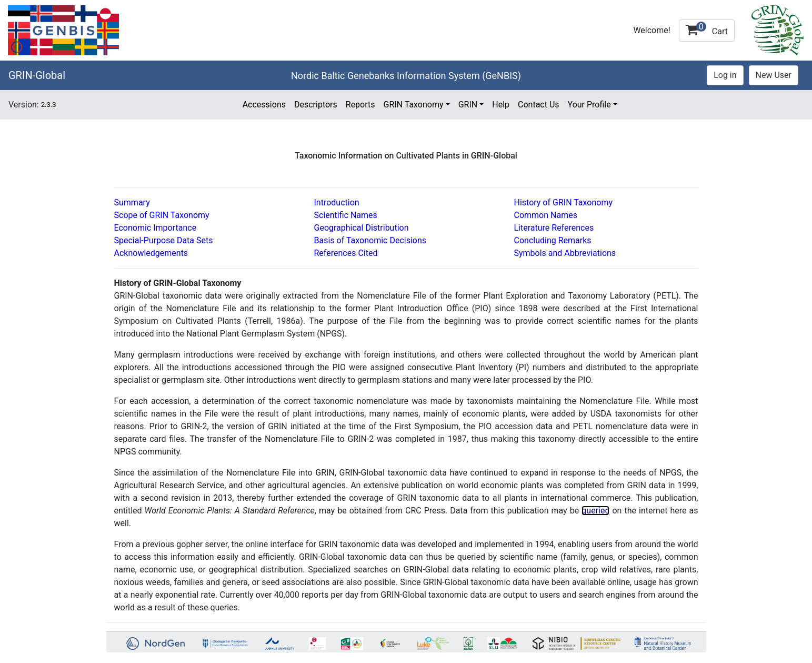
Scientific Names (346, 215)
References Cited (346, 253)
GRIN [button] (468, 105)
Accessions (264, 105)
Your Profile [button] (589, 105)
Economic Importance (156, 228)
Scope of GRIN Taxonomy (162, 215)
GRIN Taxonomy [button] (414, 105)
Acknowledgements (151, 253)
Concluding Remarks (553, 240)
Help (501, 105)
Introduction (337, 202)
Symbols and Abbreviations (565, 253)
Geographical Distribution (362, 228)
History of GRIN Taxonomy (564, 202)
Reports (360, 105)
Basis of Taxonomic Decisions (370, 240)
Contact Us (539, 105)
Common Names (546, 215)
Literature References (554, 228)
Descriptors (316, 105)
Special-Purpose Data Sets (164, 240)
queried (595, 511)
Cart (707, 29)
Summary (132, 202)
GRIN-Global (37, 75)
